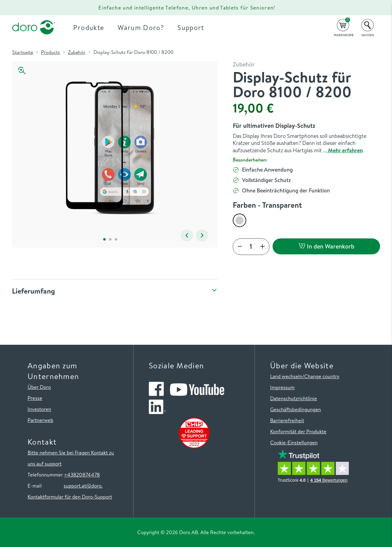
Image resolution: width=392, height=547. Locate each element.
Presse (35, 398)
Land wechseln (286, 376)
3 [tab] (116, 239)
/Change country (321, 376)
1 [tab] (104, 239)
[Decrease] (240, 247)
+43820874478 (82, 475)
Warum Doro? (141, 27)
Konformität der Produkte (298, 431)
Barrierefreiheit (287, 420)
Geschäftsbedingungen (296, 409)
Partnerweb (40, 420)
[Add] (262, 247)
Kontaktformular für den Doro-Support (70, 497)
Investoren (39, 409)
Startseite (23, 52)
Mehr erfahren (345, 150)
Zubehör (77, 52)
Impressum (282, 387)
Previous (187, 235)
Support (191, 27)
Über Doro (39, 387)
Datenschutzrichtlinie (294, 398)
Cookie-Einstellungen (294, 442)
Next (202, 235)
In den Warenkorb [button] (326, 246)
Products (51, 52)
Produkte (89, 27)
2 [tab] (110, 239)
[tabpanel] (110, 148)
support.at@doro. (83, 486)
